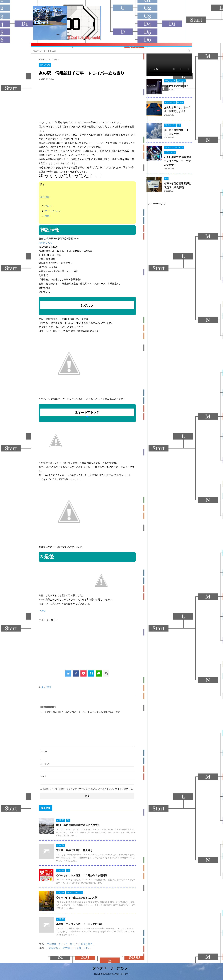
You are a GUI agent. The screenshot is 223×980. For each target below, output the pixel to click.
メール (45, 764)
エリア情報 (46, 687)
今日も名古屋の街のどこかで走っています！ (112, 974)
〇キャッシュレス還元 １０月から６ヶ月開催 (82, 875)
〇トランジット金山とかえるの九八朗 (77, 898)
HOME (42, 611)
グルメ (48, 206)
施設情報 (45, 197)
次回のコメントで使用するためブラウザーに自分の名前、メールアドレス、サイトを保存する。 (89, 789)
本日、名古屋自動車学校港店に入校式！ (78, 825)
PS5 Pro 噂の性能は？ (176, 86)
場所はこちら (46, 243)
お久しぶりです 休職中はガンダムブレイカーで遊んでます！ (178, 161)
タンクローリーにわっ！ (112, 968)
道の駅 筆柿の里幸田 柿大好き (74, 850)
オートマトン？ (53, 211)
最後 (47, 216)
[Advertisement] (61, 101)
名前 (44, 751)
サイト (43, 776)
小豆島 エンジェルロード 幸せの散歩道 (79, 924)
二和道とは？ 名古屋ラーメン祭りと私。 (69, 948)
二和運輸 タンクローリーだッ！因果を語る (70, 944)
